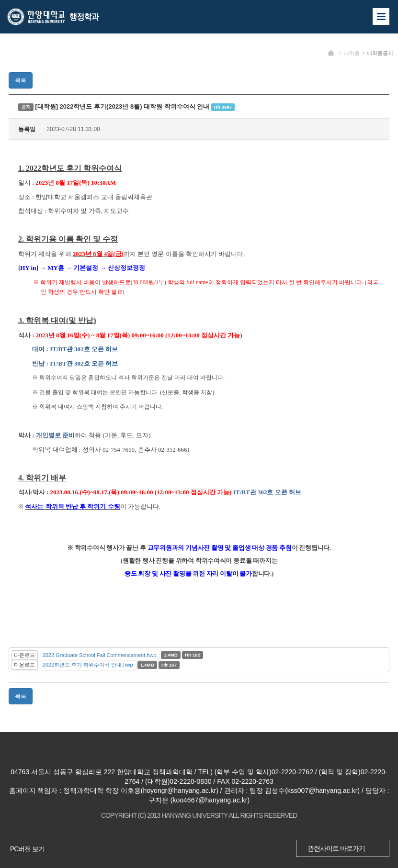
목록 (21, 80)
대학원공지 (380, 53)
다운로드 (24, 655)
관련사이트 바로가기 (336, 848)
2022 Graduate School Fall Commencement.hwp (100, 655)
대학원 (352, 53)
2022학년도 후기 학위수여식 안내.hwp (88, 665)
